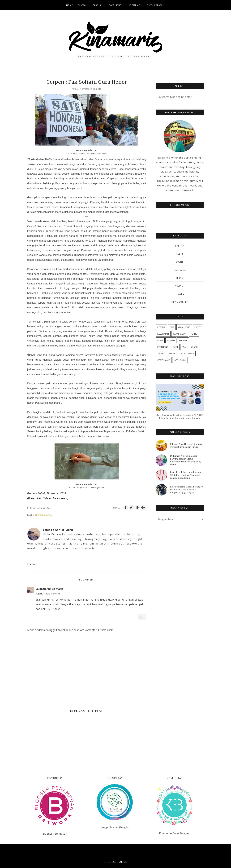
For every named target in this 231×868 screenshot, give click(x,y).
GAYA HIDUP (116, 5)
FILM (172, 327)
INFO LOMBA (180, 360)
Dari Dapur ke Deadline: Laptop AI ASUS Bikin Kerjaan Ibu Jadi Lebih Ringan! (180, 416)
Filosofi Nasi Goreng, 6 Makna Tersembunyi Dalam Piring (186, 445)
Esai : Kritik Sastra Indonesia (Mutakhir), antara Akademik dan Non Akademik (185, 475)
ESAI (184, 347)
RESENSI (98, 5)
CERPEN (39, 515)
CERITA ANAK (164, 360)
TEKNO (180, 278)
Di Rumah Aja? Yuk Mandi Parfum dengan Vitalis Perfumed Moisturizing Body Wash (186, 460)
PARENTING (163, 347)
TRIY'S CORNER (156, 5)
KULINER (180, 286)
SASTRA (83, 5)
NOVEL (172, 354)
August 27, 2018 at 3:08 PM (48, 594)
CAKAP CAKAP (180, 334)
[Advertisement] (87, 740)
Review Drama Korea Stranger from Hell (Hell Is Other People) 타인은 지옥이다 (186, 490)
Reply (142, 617)
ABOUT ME (135, 5)
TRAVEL (180, 294)
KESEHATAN (180, 270)
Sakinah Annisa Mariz (49, 589)
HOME (70, 5)
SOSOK (194, 347)
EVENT (180, 262)
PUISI (175, 347)
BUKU (160, 340)
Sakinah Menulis (120, 862)
